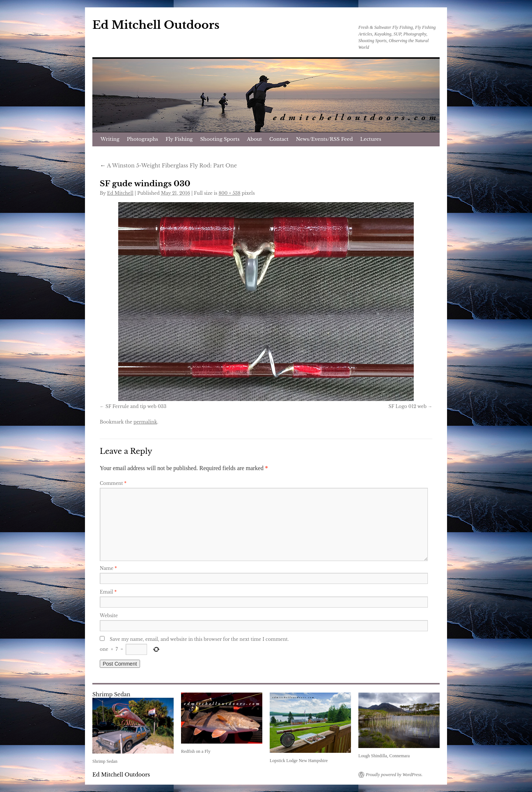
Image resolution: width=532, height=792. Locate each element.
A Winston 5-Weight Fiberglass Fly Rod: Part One (168, 166)
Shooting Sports (220, 139)
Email (108, 592)
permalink (145, 422)
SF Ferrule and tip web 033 (136, 406)
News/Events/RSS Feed (324, 139)
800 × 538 (230, 193)
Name (108, 568)
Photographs (142, 139)
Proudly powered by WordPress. (394, 775)
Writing (110, 139)
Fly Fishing (179, 139)
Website (109, 616)
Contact (279, 139)
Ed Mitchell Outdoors (156, 25)
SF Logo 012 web (408, 406)
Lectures (371, 139)
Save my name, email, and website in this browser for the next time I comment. (199, 639)
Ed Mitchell (120, 193)
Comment (113, 483)
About (254, 139)
